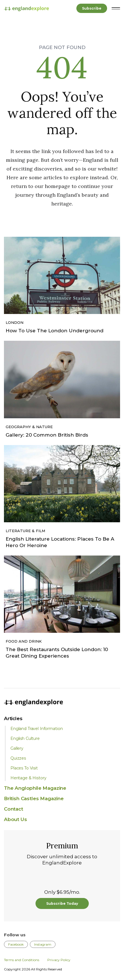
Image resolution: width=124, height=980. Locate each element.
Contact (14, 809)
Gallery (17, 748)
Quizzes (18, 758)
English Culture (25, 738)
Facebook (16, 944)
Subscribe (92, 8)
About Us (15, 819)
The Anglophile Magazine (35, 788)
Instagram (43, 944)
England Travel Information (36, 729)
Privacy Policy (59, 960)
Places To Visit (24, 768)
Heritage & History (28, 778)
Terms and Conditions (22, 960)
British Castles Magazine (34, 798)
